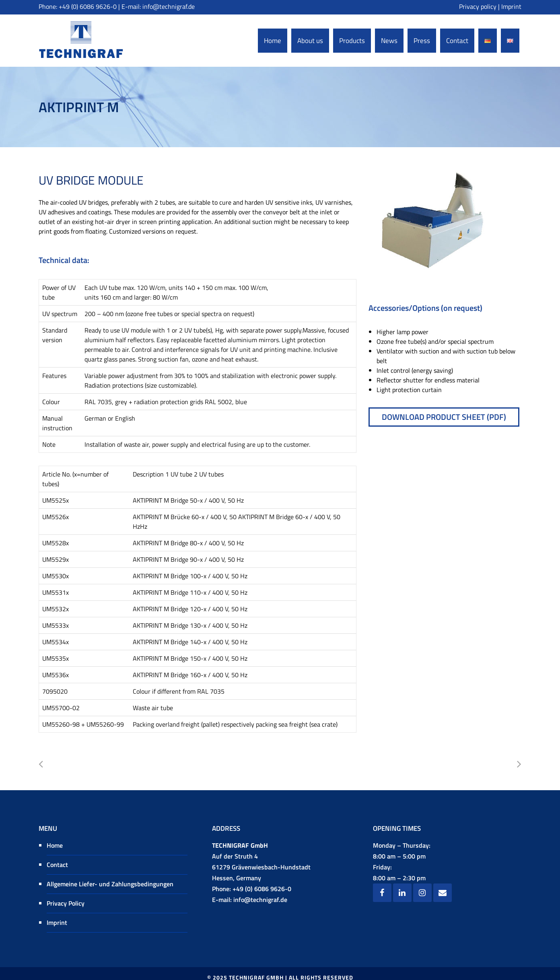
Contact (57, 865)
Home (55, 845)
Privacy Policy (66, 903)
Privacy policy (478, 6)
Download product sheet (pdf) (444, 417)
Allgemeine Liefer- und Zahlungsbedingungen (110, 884)
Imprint (511, 6)
